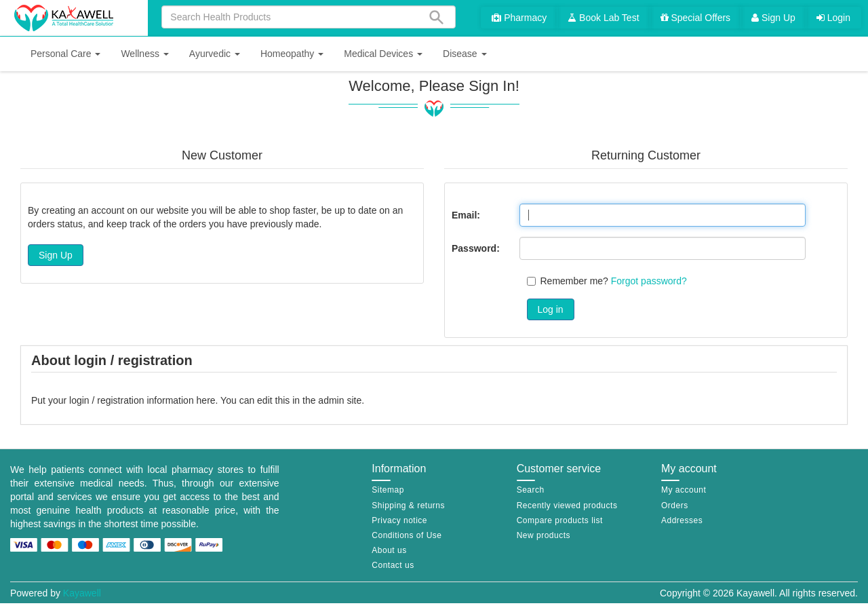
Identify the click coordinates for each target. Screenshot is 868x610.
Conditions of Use (407, 535)
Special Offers (696, 18)
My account (684, 490)
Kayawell (82, 593)
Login (833, 18)
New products (544, 535)
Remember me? (574, 281)
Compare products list (560, 520)
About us (389, 550)
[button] (65, 54)
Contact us (393, 565)
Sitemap (388, 490)
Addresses (682, 520)
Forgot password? (649, 281)
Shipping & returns (408, 506)
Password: (476, 248)
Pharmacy (519, 18)
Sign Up (773, 18)
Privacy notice (399, 520)
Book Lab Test (603, 18)
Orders (675, 506)
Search (531, 490)
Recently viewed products (567, 506)
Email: (466, 215)
